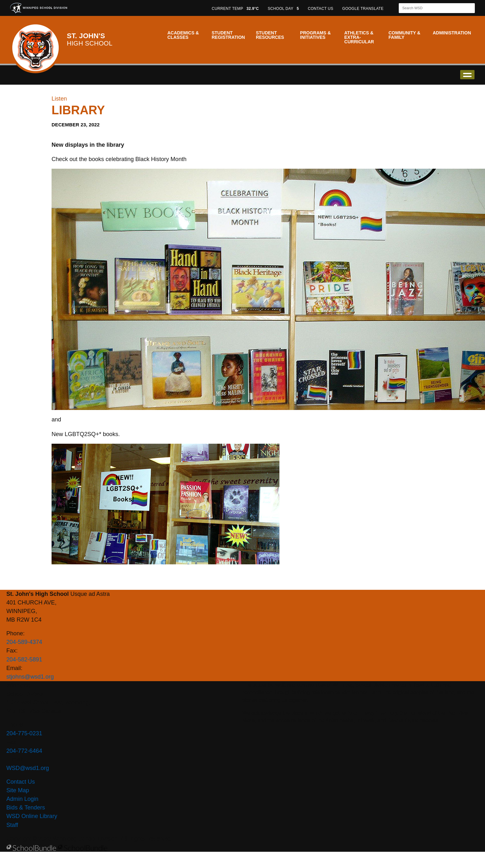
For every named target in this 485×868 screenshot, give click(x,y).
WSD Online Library (32, 816)
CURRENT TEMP (235, 9)
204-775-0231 (24, 733)
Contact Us (21, 782)
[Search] (431, 8)
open (467, 75)
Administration (452, 33)
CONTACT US (320, 9)
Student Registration (228, 35)
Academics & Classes (183, 35)
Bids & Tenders (26, 808)
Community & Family (404, 35)
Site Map (18, 790)
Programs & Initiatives (315, 35)
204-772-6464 (24, 751)
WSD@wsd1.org (28, 768)
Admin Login (22, 799)
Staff (12, 825)
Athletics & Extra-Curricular (359, 37)
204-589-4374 (24, 642)
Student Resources (270, 35)
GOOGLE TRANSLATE (363, 9)
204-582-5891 (24, 660)
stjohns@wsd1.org (30, 677)
